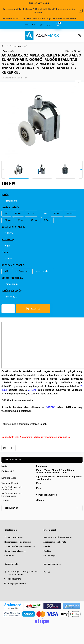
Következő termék (73, 51)
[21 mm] (44, 214)
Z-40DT (32, 390)
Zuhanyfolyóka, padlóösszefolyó (20, 546)
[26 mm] (34, 220)
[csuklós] (8, 258)
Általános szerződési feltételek (58, 537)
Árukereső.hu (13, 608)
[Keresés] (34, 25)
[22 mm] (57, 214)
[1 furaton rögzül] (12, 284)
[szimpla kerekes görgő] (12, 201)
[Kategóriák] (26, 25)
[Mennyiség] (7, 309)
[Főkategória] (3, 46)
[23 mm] (70, 214)
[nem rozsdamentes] (44, 271)
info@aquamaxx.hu (17, 583)
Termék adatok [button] (13, 460)
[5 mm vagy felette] (12, 297)
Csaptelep (9, 555)
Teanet (47, 572)
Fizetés (47, 546)
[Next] (81, 170)
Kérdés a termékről (4, 448)
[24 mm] (8, 220)
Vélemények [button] (11, 508)
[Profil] (48, 25)
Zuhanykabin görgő (19, 46)
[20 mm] (31, 214)
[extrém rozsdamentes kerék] (22, 271)
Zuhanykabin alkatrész (15, 551)
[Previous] (3, 170)
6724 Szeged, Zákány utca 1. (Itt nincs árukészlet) (23, 573)
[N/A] (6, 214)
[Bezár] (81, 11)
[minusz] (12, 311)
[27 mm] (47, 220)
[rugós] (7, 246)
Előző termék (8, 51)
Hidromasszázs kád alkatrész (18, 542)
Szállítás (47, 551)
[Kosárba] (33, 309)
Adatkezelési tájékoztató (55, 542)
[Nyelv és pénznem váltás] (41, 25)
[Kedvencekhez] (78, 82)
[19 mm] (18, 214)
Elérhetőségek (50, 555)
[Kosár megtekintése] (58, 25)
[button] (42, 121)
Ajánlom (13, 448)
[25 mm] (21, 220)
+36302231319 (80, 35)
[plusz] (12, 306)
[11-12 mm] (9, 233)
